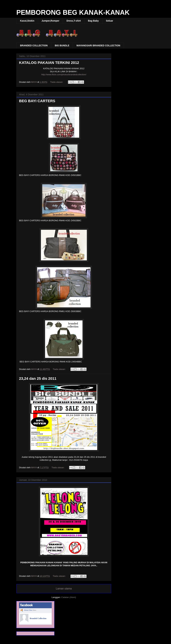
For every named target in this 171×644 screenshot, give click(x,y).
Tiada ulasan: (57, 82)
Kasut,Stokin (27, 21)
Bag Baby (93, 21)
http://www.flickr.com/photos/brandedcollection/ (64, 75)
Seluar (109, 21)
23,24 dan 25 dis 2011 (38, 379)
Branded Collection (38, 618)
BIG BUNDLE (62, 45)
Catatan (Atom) (69, 597)
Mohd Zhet (28, 610)
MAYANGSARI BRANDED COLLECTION (98, 45)
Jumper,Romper (51, 21)
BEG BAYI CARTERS (37, 101)
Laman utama (64, 589)
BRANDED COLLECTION (34, 45)
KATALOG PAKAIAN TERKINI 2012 (49, 63)
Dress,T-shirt (74, 21)
